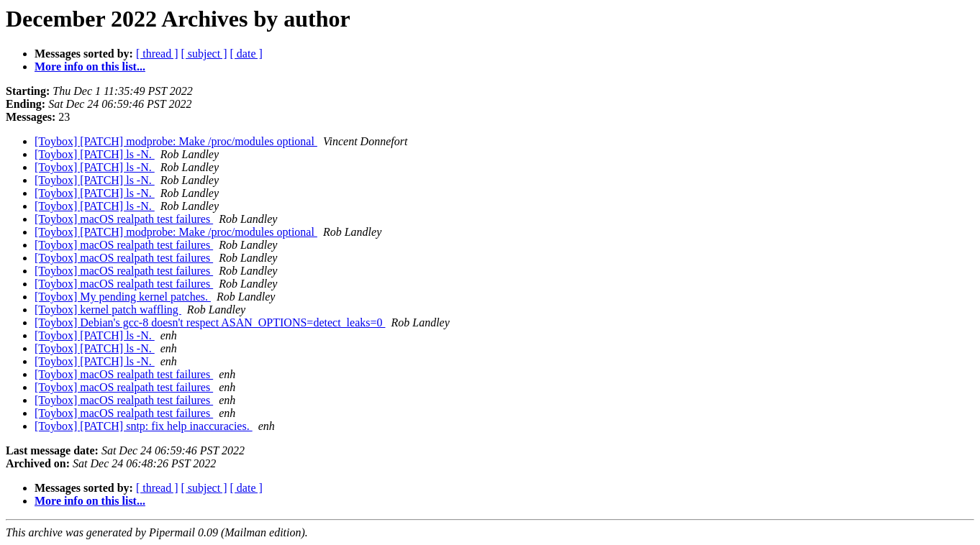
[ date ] (246, 54)
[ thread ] (157, 54)
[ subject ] (204, 54)
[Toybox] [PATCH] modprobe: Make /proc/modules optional (176, 141)
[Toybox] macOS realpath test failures (124, 219)
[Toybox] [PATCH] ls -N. (95, 154)
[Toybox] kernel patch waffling (108, 310)
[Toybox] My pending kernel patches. (123, 297)
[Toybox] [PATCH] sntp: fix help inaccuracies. (144, 426)
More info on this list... (90, 67)
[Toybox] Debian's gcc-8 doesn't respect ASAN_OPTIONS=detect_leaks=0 (210, 322)
